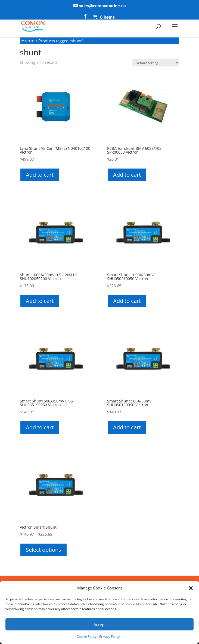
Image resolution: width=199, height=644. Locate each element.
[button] (191, 588)
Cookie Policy (87, 637)
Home (28, 41)
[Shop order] (156, 63)
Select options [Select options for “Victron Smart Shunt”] (43, 550)
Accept (100, 624)
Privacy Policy (109, 637)
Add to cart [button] (40, 175)
